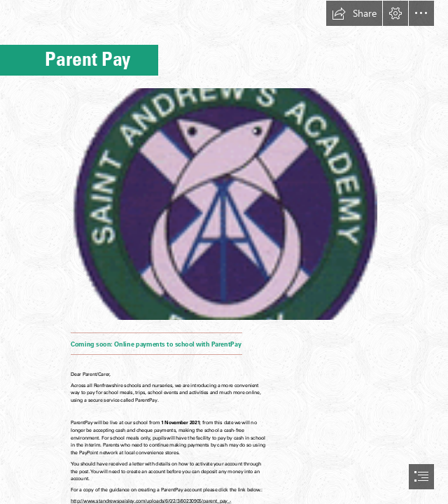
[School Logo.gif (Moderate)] (224, 203)
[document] (224, 252)
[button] (354, 13)
